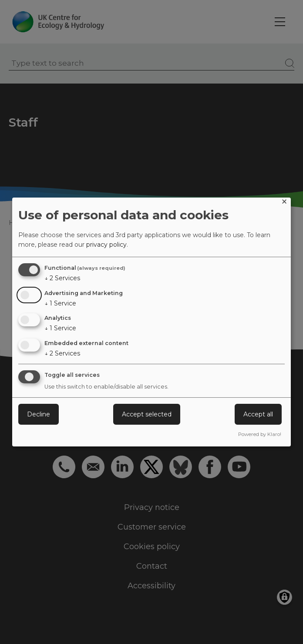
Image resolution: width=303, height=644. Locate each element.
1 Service (60, 303)
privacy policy (106, 245)
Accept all (258, 414)
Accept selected (147, 414)
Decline (39, 414)
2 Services (62, 278)
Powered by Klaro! (260, 434)
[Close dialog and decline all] (284, 203)
